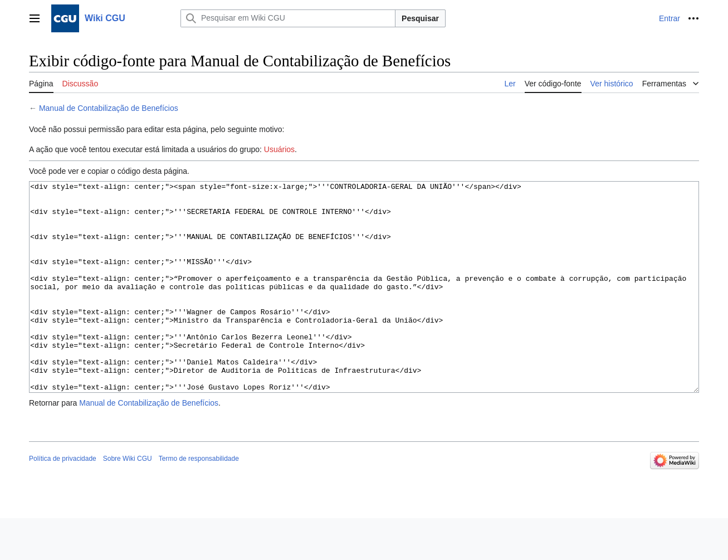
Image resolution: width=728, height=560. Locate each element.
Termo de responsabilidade (199, 500)
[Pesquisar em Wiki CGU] (288, 18)
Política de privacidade (63, 500)
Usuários (279, 149)
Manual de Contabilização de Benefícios (109, 108)
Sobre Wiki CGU (128, 500)
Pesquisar (420, 18)
